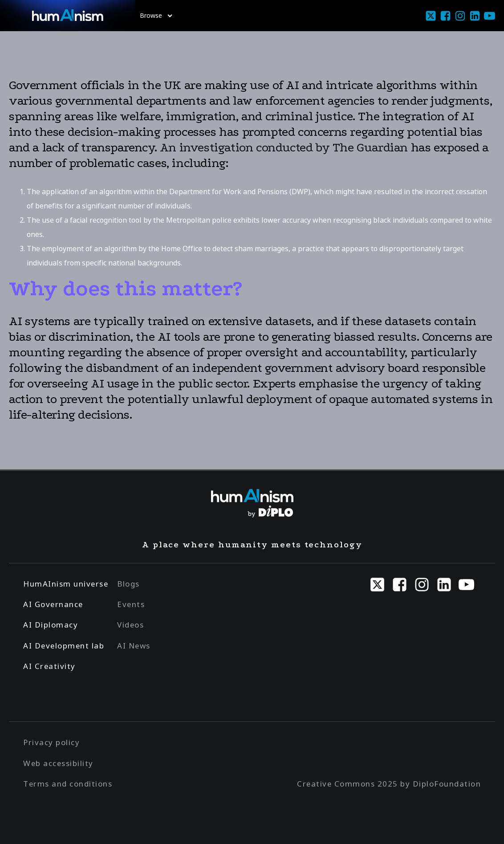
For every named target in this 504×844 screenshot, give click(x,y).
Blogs (128, 584)
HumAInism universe (66, 584)
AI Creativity (49, 666)
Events (131, 604)
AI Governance (53, 604)
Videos (130, 625)
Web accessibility (58, 763)
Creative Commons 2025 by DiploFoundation (389, 784)
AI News (134, 646)
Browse (156, 15)
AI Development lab (64, 646)
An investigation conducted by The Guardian (284, 147)
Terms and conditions (68, 784)
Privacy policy (51, 742)
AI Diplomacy (51, 625)
